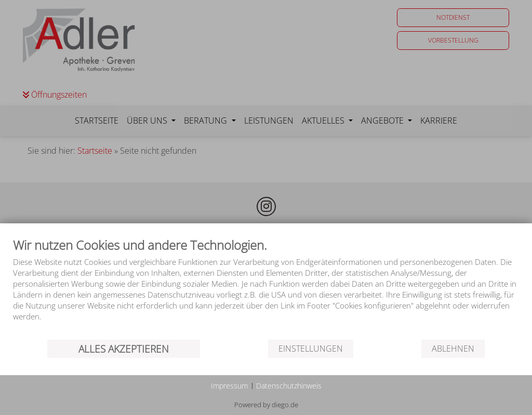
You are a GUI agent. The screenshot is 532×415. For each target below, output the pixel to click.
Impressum (229, 386)
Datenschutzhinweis (289, 386)
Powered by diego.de (266, 405)
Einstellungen (311, 349)
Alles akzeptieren (124, 349)
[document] (266, 287)
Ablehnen (453, 349)
